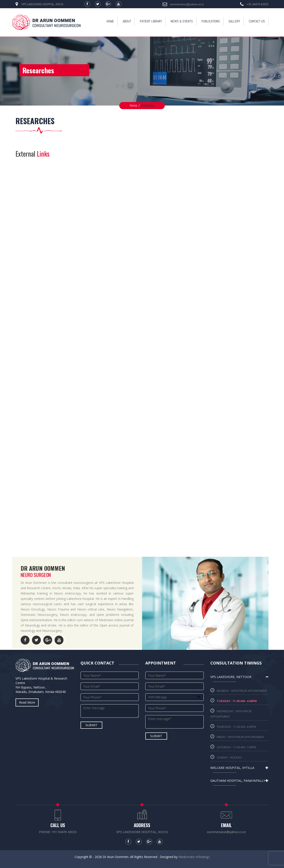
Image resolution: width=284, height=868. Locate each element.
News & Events (182, 21)
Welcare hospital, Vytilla (232, 768)
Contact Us (257, 21)
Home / (135, 105)
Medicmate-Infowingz (194, 857)
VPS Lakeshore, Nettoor (231, 677)
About (127, 21)
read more (27, 702)
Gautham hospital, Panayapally (238, 781)
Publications (211, 21)
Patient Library (151, 21)
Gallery (234, 21)
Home (110, 21)
